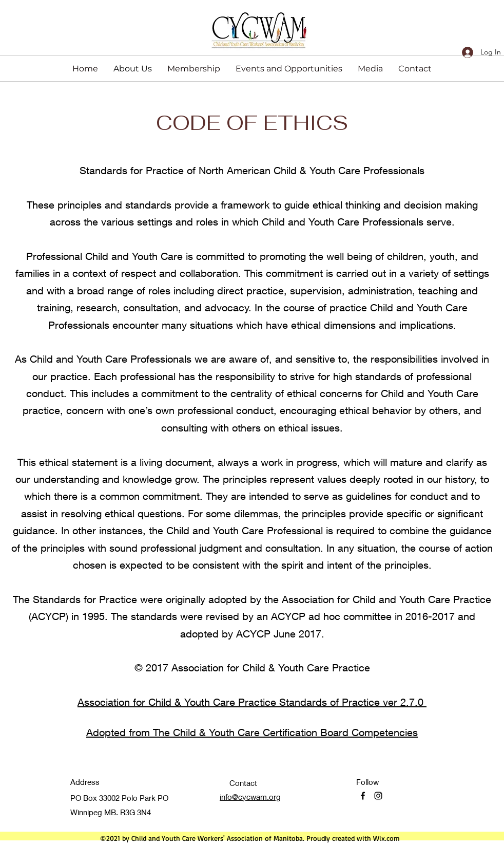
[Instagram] (378, 796)
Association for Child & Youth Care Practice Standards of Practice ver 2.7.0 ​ (252, 702)
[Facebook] (363, 796)
